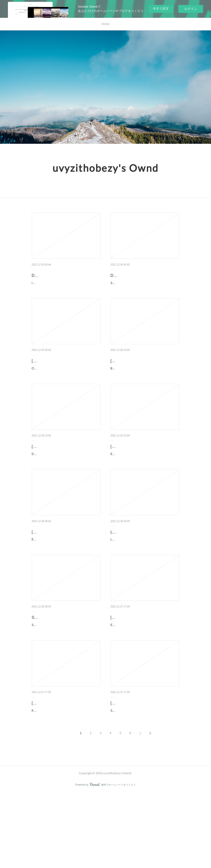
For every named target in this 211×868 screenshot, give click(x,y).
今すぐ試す (161, 9)
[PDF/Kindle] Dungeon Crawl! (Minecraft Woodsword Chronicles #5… (66, 475)
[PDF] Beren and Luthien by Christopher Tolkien (135, 377)
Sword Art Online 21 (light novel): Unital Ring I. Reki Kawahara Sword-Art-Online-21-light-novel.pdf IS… (145, 293)
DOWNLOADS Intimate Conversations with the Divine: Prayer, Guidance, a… (66, 279)
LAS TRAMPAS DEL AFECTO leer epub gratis (141, 573)
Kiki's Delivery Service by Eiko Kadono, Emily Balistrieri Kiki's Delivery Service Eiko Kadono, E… (65, 783)
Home (105, 24)
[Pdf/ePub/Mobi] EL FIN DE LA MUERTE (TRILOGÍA (59, 573)
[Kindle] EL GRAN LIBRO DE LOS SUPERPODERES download (141, 475)
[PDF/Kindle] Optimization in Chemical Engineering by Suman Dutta (65, 377)
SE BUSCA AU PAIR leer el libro (60, 667)
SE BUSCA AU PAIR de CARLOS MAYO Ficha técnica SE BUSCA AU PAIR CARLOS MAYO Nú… (65, 678)
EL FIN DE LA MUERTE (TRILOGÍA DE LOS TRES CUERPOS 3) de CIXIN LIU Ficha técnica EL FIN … (66, 587)
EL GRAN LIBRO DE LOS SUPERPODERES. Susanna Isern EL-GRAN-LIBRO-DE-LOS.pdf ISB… (145, 489)
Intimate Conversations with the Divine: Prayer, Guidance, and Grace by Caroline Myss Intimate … (65, 293)
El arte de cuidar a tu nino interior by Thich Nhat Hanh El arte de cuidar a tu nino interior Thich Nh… (144, 685)
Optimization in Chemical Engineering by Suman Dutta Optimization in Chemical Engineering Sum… (65, 391)
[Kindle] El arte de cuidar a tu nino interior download (140, 671)
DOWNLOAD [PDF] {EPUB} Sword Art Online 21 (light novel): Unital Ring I (144, 279)
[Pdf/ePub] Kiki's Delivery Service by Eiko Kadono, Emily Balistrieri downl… (65, 769)
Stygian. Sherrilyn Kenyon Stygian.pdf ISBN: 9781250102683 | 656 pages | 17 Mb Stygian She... (144, 776)
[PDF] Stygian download (132, 765)
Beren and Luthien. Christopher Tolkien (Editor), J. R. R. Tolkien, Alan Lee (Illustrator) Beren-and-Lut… (144, 391)
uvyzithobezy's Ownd (105, 168)
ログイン (191, 9)
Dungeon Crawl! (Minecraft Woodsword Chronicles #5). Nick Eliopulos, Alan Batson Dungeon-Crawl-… (66, 489)
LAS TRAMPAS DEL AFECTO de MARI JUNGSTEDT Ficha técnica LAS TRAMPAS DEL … (144, 587)
